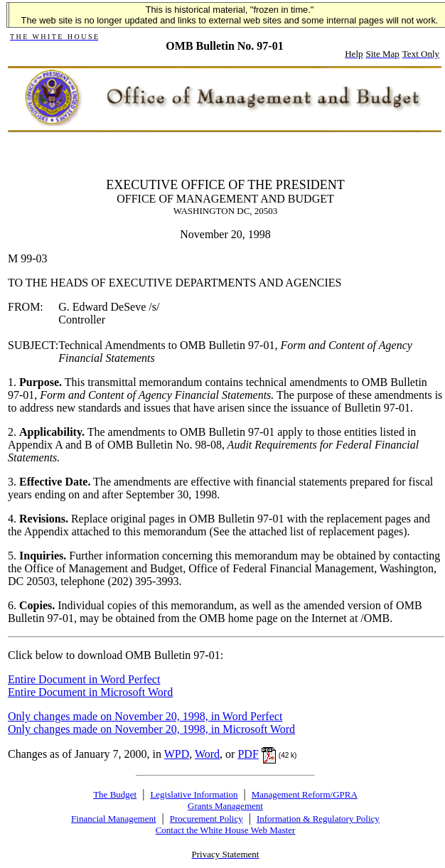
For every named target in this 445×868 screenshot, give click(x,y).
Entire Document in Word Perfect (84, 679)
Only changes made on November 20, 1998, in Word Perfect (145, 716)
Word (207, 754)
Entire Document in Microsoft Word (90, 692)
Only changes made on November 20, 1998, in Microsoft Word (151, 729)
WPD (177, 754)
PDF (248, 754)
